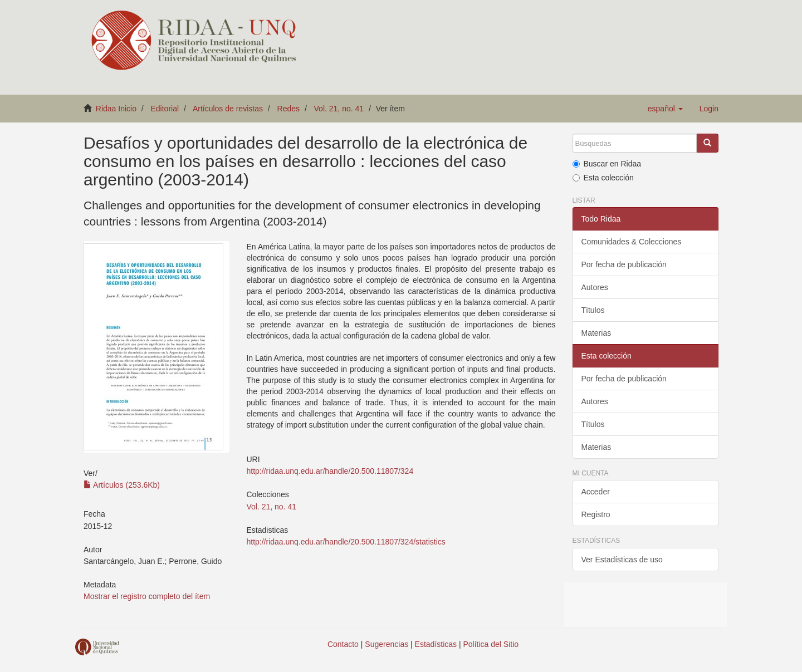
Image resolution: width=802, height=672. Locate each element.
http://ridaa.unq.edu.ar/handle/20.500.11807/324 (330, 471)
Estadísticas (436, 644)
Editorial (165, 109)
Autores (595, 287)
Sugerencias (387, 644)
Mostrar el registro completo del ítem (147, 596)
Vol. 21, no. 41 (339, 109)
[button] (665, 109)
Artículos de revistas (228, 109)
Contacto (343, 644)
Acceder (596, 492)
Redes (288, 109)
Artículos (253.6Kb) (122, 485)
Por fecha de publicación (624, 264)
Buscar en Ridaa (607, 164)
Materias (596, 333)
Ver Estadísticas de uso (622, 560)
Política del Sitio (491, 644)
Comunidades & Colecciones (632, 242)
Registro (596, 514)
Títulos (593, 310)
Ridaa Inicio (116, 109)
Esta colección (603, 178)
